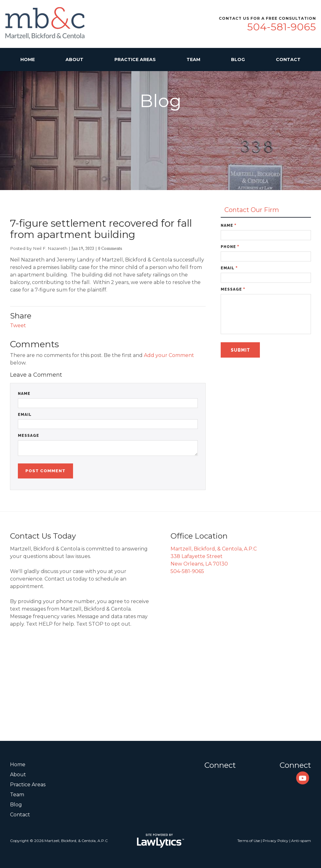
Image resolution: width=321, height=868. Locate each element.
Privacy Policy (276, 841)
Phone (230, 247)
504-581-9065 (282, 27)
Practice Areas (135, 59)
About (74, 59)
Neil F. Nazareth (50, 248)
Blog (238, 59)
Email (25, 415)
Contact (288, 59)
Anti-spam (301, 841)
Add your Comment (169, 355)
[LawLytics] (160, 841)
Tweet (18, 325)
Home (28, 59)
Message (29, 436)
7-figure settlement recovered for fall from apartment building (101, 229)
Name (24, 394)
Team (193, 59)
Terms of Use (249, 841)
